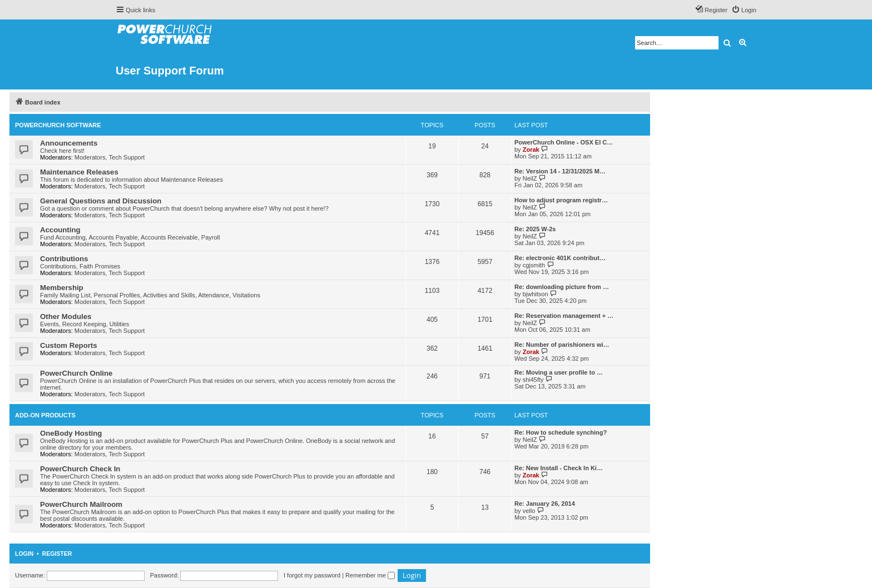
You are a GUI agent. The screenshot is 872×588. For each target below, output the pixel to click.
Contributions (64, 259)
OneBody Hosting (71, 433)
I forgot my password (312, 575)
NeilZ (530, 178)
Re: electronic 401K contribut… (560, 258)
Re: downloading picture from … (562, 287)
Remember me (370, 575)
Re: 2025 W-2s (535, 229)
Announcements (69, 143)
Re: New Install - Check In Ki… (559, 468)
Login (24, 554)
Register (57, 554)
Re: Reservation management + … (564, 316)
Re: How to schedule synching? (561, 432)
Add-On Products (45, 415)
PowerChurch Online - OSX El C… (564, 142)
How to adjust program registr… (561, 200)
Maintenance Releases (79, 172)
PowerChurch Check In (80, 469)
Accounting (60, 230)
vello (529, 511)
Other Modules (66, 317)
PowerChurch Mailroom (81, 504)
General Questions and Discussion (101, 201)
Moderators (90, 157)
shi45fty (533, 380)
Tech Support (127, 157)
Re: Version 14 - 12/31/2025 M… (560, 171)
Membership (62, 288)
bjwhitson (536, 294)
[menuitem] (744, 10)
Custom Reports (69, 345)
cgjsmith (534, 265)
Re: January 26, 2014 (545, 504)
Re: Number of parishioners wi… (562, 345)
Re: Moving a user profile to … (559, 372)
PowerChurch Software (58, 125)
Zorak (531, 150)
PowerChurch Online (76, 373)
